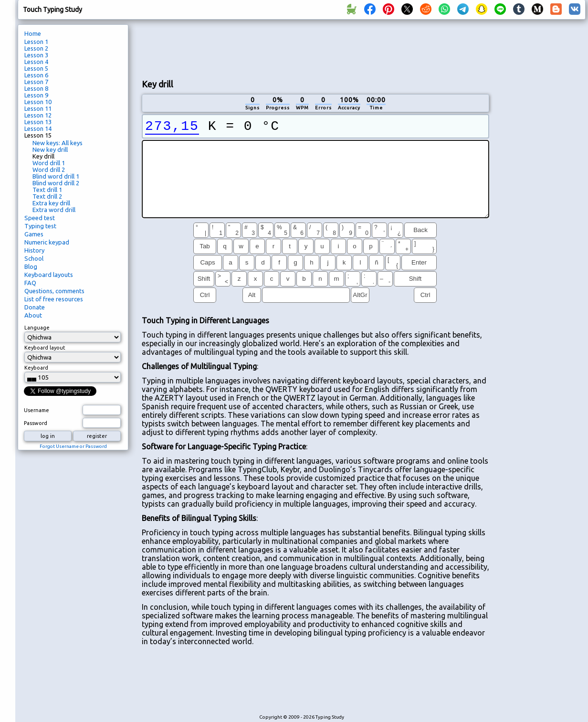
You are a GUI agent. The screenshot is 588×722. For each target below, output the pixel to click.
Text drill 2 (47, 196)
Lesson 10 (38, 102)
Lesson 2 (36, 48)
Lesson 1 (36, 42)
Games (34, 234)
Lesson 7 (36, 82)
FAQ (30, 283)
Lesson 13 (38, 122)
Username (37, 410)
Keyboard (36, 368)
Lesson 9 (36, 95)
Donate (35, 307)
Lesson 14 (38, 128)
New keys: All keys (58, 143)
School (34, 258)
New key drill (50, 149)
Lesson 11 (38, 108)
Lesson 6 (36, 75)
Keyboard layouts (49, 275)
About (33, 315)
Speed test (40, 218)
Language (37, 328)
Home (33, 33)
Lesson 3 (36, 55)
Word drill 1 (49, 163)
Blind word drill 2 (56, 183)
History (34, 250)
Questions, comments (54, 291)
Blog (31, 266)
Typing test (40, 226)
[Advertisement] (315, 48)
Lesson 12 (38, 115)
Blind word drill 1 (56, 176)
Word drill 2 (49, 170)
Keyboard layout (45, 348)
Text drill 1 (47, 190)
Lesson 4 (36, 62)
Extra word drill (54, 210)
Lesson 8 (36, 88)
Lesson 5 (36, 68)
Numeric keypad (47, 242)
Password (36, 423)
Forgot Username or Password (73, 446)
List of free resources (54, 299)
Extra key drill (51, 203)
